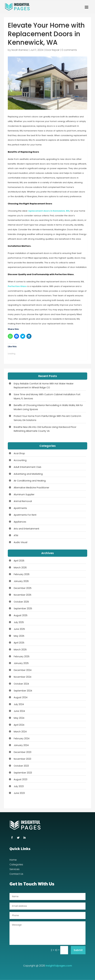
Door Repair (52, 50)
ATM (16, 535)
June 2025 (19, 629)
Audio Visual (20, 542)
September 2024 (23, 691)
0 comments (69, 50)
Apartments (20, 508)
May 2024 (19, 718)
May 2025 (19, 636)
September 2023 (23, 773)
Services (14, 870)
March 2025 (20, 650)
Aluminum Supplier (24, 494)
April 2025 (19, 643)
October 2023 (21, 766)
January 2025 (21, 663)
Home (13, 860)
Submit (78, 950)
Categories (16, 865)
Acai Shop (19, 453)
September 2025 (23, 608)
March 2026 (20, 568)
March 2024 (20, 732)
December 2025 (23, 588)
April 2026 (19, 561)
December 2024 (23, 670)
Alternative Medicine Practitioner (31, 488)
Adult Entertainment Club (27, 467)
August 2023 (20, 779)
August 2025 (21, 615)
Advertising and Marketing (28, 474)
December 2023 (23, 752)
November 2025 (23, 595)
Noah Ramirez (20, 50)
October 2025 (21, 602)
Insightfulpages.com (59, 966)
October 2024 (21, 684)
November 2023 (22, 759)
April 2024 (19, 725)
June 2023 (19, 793)
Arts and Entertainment (26, 529)
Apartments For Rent (25, 515)
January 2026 (21, 581)
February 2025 (22, 656)
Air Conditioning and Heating (30, 481)
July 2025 (19, 622)
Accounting (20, 460)
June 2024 (19, 711)
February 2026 (22, 574)
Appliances (20, 522)
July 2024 (19, 704)
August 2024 (21, 697)
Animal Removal (23, 501)
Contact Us (16, 874)
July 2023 (19, 786)
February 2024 (22, 738)
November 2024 (23, 677)
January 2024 (21, 745)
